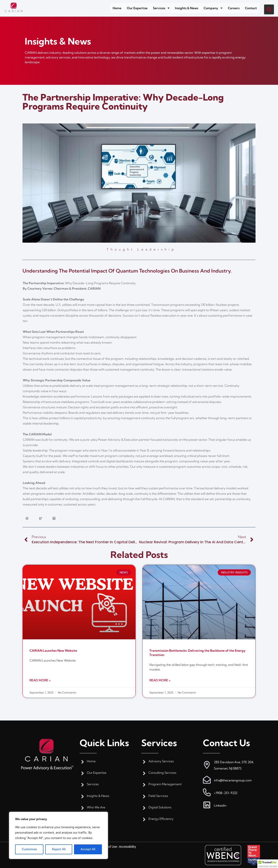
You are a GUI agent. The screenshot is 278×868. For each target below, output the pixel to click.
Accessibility (128, 847)
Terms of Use (108, 847)
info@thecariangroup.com (233, 780)
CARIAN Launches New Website (53, 651)
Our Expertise (137, 8)
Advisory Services (161, 761)
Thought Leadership (141, 249)
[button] (161, 8)
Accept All (88, 849)
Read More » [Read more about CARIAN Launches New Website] (40, 680)
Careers (234, 8)
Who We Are (96, 807)
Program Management (165, 784)
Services (161, 8)
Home (117, 8)
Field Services (158, 796)
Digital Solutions (160, 807)
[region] (58, 835)
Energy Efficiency (161, 819)
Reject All (59, 849)
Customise (29, 849)
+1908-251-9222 (226, 793)
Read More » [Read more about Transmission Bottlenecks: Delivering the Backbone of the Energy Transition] (160, 680)
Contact (251, 8)
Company (213, 8)
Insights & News (187, 8)
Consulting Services (162, 773)
